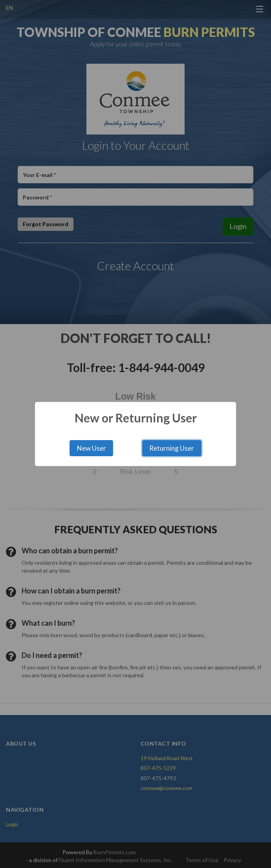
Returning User (172, 448)
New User (92, 448)
